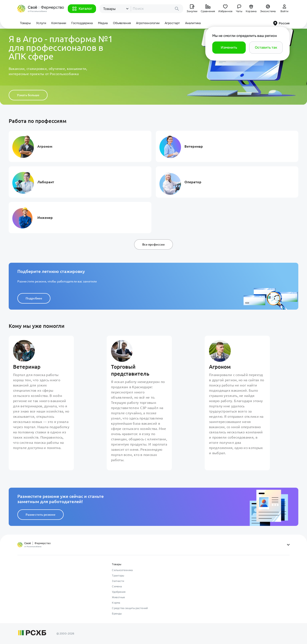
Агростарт (172, 23)
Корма (116, 603)
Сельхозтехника (122, 570)
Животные (118, 597)
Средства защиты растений (130, 608)
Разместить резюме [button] (41, 515)
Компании (59, 23)
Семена (117, 586)
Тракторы (118, 576)
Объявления (122, 23)
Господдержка (82, 23)
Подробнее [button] (34, 298)
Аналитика (193, 23)
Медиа (103, 23)
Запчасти (118, 581)
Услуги (41, 23)
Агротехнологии (148, 23)
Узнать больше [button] (28, 95)
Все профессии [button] (153, 244)
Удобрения (119, 592)
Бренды (117, 614)
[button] (82, 9)
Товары (25, 23)
